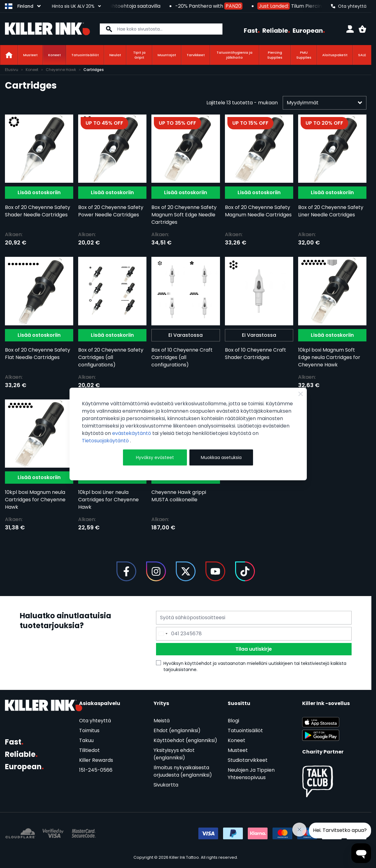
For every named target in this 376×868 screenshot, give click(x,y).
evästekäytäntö (132, 433)
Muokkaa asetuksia (221, 457)
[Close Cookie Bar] (301, 394)
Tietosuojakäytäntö (106, 441)
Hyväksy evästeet (155, 457)
